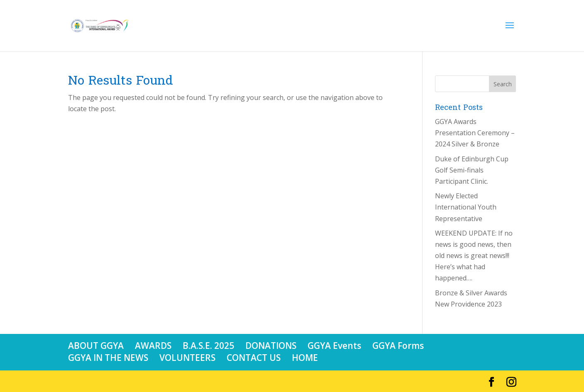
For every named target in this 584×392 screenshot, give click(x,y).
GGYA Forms (398, 346)
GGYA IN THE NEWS (108, 358)
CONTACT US (254, 358)
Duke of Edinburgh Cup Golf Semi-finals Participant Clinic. (472, 170)
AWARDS (153, 346)
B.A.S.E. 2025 (208, 346)
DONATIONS (271, 346)
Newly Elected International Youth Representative (466, 207)
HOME (305, 358)
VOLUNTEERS (187, 358)
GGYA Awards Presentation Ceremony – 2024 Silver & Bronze (475, 133)
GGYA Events (334, 346)
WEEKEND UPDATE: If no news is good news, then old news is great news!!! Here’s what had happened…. (474, 256)
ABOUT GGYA (96, 346)
